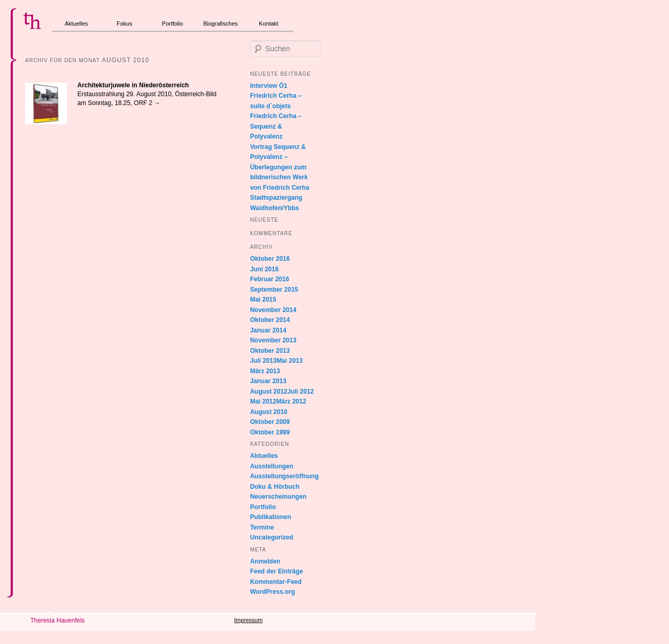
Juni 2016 (264, 269)
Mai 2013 (290, 361)
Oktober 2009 (270, 422)
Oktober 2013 (270, 351)
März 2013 (265, 371)
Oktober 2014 (270, 320)
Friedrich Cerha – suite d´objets (276, 101)
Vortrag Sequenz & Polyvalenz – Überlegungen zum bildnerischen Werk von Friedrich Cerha (279, 167)
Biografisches (221, 24)
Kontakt (268, 24)
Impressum (248, 620)
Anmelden (265, 561)
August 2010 (268, 412)
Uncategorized (272, 537)
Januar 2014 (268, 330)
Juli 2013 (263, 361)
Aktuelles (77, 24)
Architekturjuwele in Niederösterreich (133, 85)
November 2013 (273, 340)
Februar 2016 (269, 279)
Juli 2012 (301, 392)
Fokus (124, 24)
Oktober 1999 (270, 432)
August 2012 (268, 392)
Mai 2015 (263, 300)
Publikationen (270, 517)
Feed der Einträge (276, 571)
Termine (262, 527)
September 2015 (274, 290)
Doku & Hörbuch (275, 487)
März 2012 (291, 401)
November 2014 (273, 310)
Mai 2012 (263, 401)
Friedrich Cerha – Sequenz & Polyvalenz (276, 126)
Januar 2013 (268, 381)
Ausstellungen (272, 466)
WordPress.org (272, 592)
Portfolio (172, 24)
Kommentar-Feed (276, 582)
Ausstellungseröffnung (284, 476)
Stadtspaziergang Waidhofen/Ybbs (276, 203)
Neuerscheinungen (278, 497)
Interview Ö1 (268, 86)
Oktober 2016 (270, 259)
